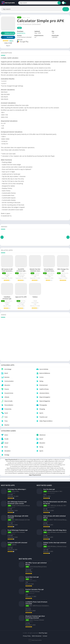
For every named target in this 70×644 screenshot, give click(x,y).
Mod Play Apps (43, 633)
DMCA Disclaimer (37, 636)
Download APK (8, 33)
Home (24, 18)
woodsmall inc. (21, 33)
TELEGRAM (7, 37)
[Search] (40, 3)
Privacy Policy (27, 636)
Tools (28, 18)
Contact (45, 636)
